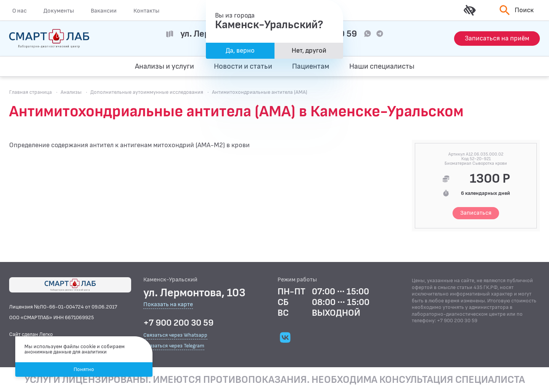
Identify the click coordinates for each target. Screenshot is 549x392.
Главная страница (30, 92)
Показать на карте (168, 305)
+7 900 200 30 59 (178, 323)
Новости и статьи (243, 66)
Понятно (84, 369)
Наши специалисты (382, 66)
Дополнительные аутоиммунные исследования (147, 92)
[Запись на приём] (497, 39)
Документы (59, 11)
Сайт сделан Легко (31, 334)
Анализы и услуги (165, 66)
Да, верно (240, 51)
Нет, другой (309, 51)
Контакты (146, 11)
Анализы (71, 92)
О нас (19, 11)
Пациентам (311, 66)
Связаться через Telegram (174, 346)
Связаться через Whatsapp (175, 335)
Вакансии (104, 11)
